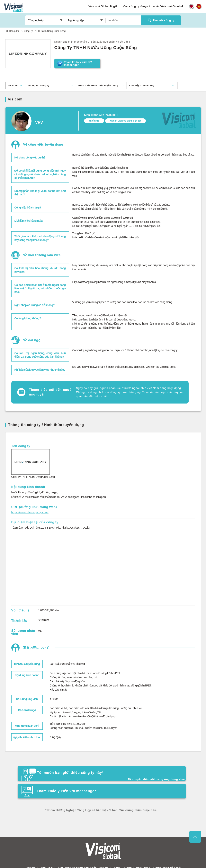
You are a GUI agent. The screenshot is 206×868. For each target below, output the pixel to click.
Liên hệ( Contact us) (142, 85)
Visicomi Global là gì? (103, 6)
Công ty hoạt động (136, 859)
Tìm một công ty (161, 20)
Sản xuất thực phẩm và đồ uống (116, 42)
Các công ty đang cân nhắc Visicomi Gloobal (153, 6)
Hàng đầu (14, 31)
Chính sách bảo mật (165, 859)
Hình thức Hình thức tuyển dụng (98, 85)
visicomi (13, 85)
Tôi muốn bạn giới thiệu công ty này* (66, 772)
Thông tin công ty (38, 85)
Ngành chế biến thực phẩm (73, 42)
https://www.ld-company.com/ (27, 512)
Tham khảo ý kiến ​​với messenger (139, 771)
